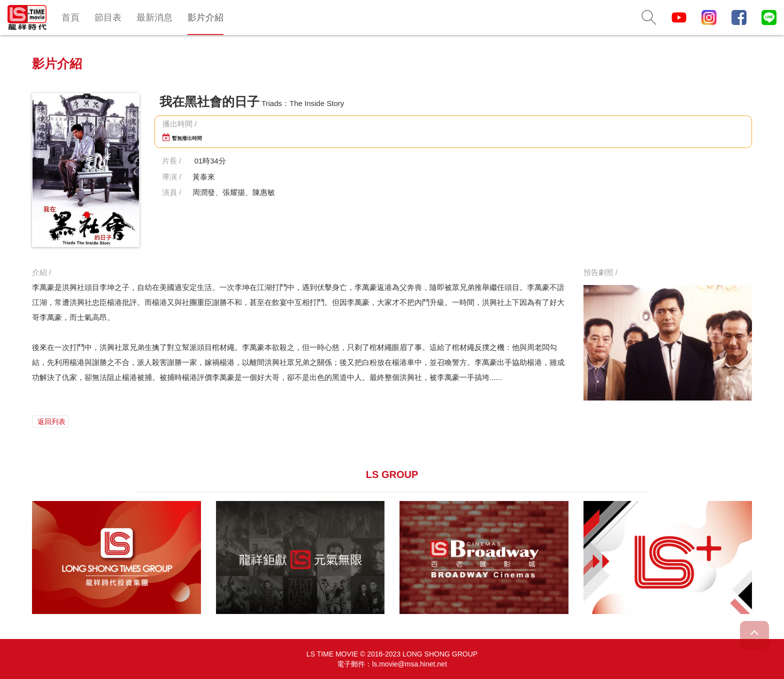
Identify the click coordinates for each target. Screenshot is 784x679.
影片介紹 (205, 17)
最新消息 (154, 17)
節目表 (108, 17)
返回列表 (50, 421)
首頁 (70, 17)
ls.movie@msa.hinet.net (409, 664)
